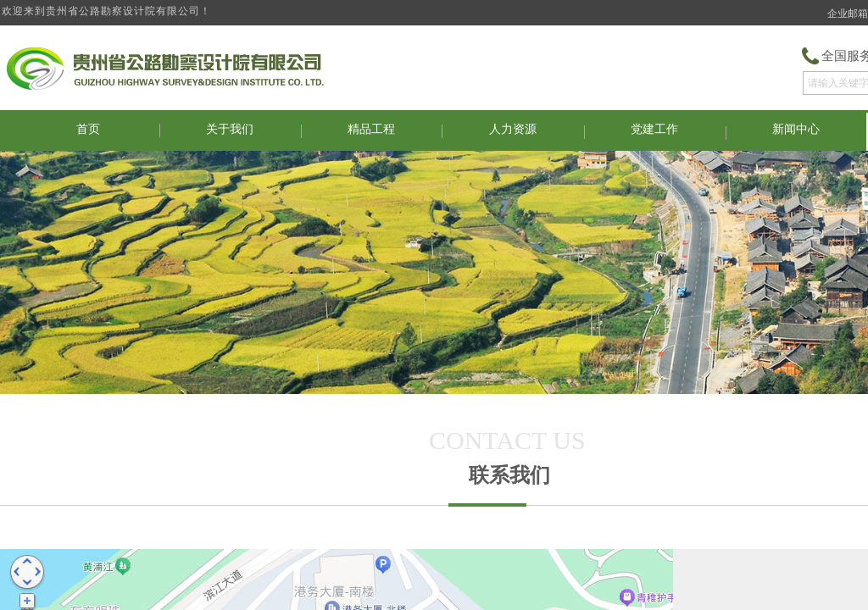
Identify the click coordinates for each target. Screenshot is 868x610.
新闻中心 (796, 129)
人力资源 (513, 129)
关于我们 (230, 129)
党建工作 (654, 129)
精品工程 (371, 129)
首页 (88, 129)
